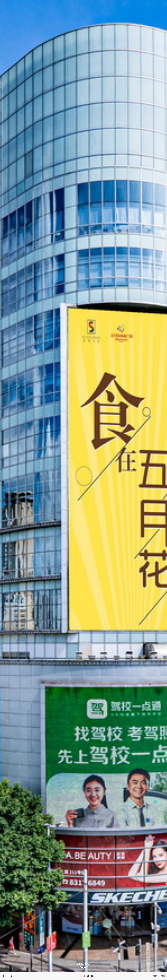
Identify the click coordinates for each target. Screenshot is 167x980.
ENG (155, 976)
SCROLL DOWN (83, 964)
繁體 (163, 976)
